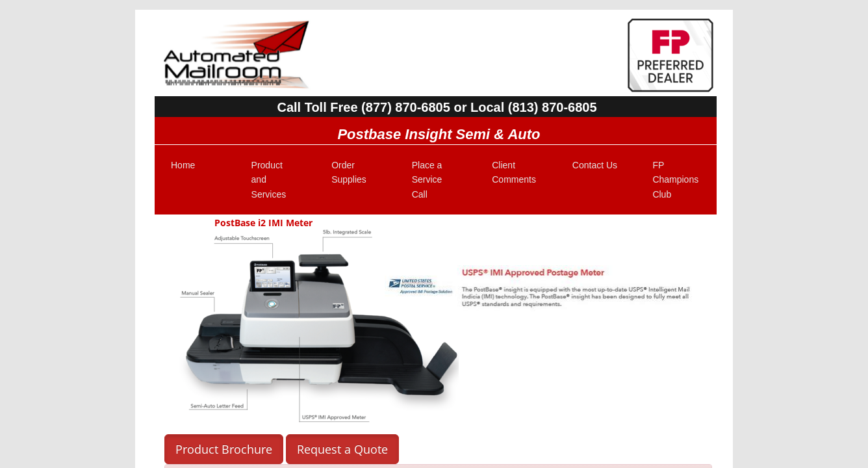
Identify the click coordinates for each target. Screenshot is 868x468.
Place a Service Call (427, 180)
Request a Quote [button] (342, 449)
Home (183, 165)
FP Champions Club (675, 180)
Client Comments (514, 172)
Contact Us (595, 165)
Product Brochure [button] (224, 449)
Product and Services (269, 180)
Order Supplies (349, 172)
